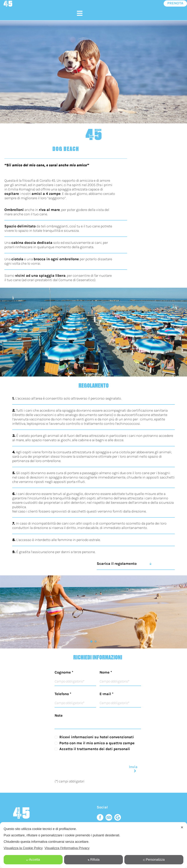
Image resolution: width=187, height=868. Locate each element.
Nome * (106, 672)
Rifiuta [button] (93, 860)
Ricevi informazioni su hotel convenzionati (97, 737)
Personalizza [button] (154, 860)
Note (59, 715)
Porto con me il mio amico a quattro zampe (97, 743)
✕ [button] (182, 827)
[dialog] (93, 845)
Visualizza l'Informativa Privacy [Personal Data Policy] (67, 848)
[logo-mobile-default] (8, 2)
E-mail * (106, 694)
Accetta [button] (33, 860)
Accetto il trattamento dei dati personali (95, 749)
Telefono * (63, 694)
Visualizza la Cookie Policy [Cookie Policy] (23, 848)
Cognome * (64, 672)
